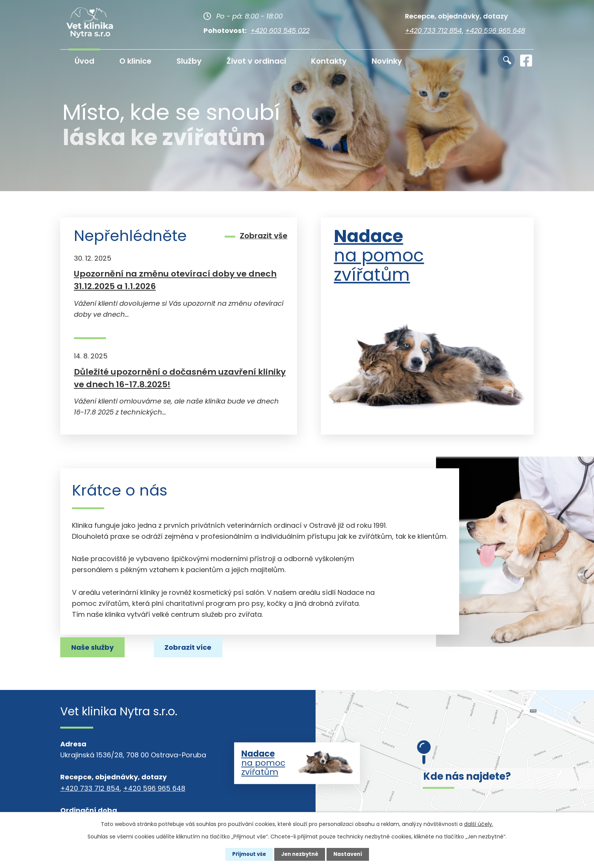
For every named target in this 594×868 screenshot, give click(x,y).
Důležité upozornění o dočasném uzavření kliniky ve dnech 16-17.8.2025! (180, 378)
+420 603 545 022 (280, 30)
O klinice (135, 61)
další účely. (479, 824)
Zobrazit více (98, 646)
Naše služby (187, 646)
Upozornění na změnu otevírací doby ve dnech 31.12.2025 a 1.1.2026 (175, 280)
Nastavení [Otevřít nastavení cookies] (350, 854)
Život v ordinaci (256, 61)
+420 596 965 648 (495, 30)
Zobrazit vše (264, 235)
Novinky (387, 61)
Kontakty (329, 61)
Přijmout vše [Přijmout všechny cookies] (247, 854)
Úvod (84, 61)
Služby (189, 61)
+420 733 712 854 (433, 30)
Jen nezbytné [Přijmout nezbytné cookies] (300, 854)
